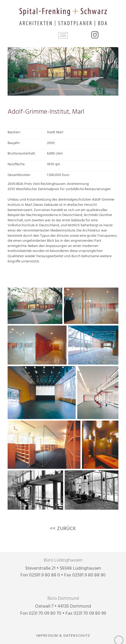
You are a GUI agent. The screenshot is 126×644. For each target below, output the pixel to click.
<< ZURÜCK (63, 529)
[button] (63, 35)
